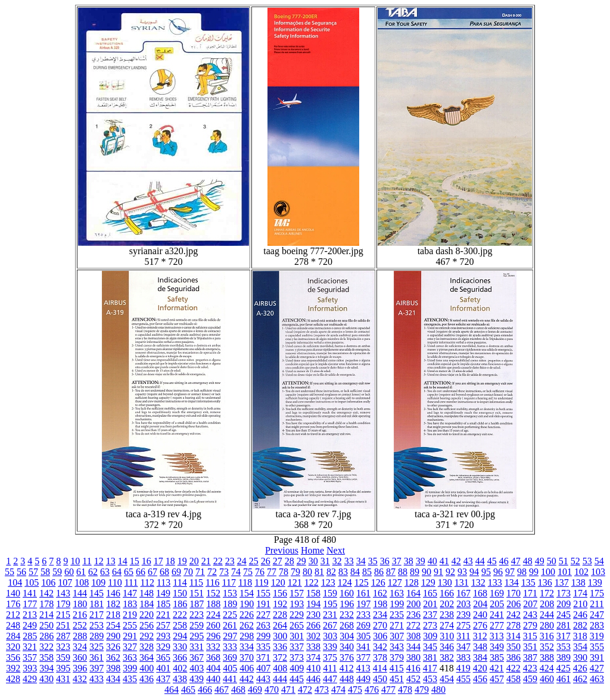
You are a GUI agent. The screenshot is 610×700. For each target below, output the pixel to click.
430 (46, 679)
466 (205, 690)
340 (347, 647)
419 (463, 668)
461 (564, 679)
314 (513, 636)
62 (93, 572)
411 (330, 668)
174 (580, 593)
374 (313, 657)
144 (80, 593)
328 (147, 647)
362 (113, 657)
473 (322, 690)
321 (30, 647)
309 (430, 636)
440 (213, 679)
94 (474, 572)
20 (194, 561)
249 (30, 625)
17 (158, 561)
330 (180, 647)
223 (197, 615)
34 (361, 561)
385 (497, 657)
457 (497, 679)
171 (530, 593)
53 (587, 561)
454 (447, 679)
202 (447, 604)
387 (530, 657)
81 (319, 572)
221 (163, 615)
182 (113, 604)
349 (497, 647)
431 (63, 679)
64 (117, 572)
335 (263, 647)
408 (280, 668)
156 (280, 593)
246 (580, 615)
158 (313, 593)
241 (497, 615)
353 (564, 647)
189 (230, 604)
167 (463, 593)
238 (447, 615)
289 (97, 636)
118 (245, 582)
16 (147, 561)
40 (432, 561)
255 (130, 625)
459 (530, 679)
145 (97, 593)
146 (113, 593)
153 (230, 593)
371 (263, 657)
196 (347, 604)
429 (30, 679)
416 (413, 668)
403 (197, 668)
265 (297, 625)
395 (63, 668)
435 (130, 679)
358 (46, 657)
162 (380, 593)
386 (513, 657)
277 (497, 625)
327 (130, 647)
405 (230, 668)
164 (413, 593)
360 (80, 657)
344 (413, 647)
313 (497, 636)
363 (130, 657)
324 (80, 647)
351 (530, 647)
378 (380, 657)
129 (428, 582)
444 (280, 679)
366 (180, 657)
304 (347, 636)
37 (397, 561)
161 (363, 593)
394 (46, 668)
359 (63, 657)
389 (564, 657)
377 (363, 657)
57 (33, 572)
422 (513, 668)
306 (380, 636)
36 (385, 561)
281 (564, 625)
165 (430, 593)
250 (46, 625)
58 (45, 572)
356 (13, 657)
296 (213, 636)
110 (115, 582)
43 (468, 561)
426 (580, 668)
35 (373, 561)
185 (163, 604)
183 (130, 604)
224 (213, 615)
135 (528, 582)
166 (447, 593)
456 (480, 679)
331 (197, 647)
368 (213, 657)
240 (480, 615)
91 (438, 572)
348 (480, 647)
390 (580, 657)
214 (46, 615)
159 (330, 593)
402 (180, 668)
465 (188, 690)
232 (347, 615)
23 (230, 561)
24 (242, 561)
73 (224, 572)
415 (397, 668)
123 (328, 582)
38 (409, 561)
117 (229, 582)
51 (564, 561)
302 (313, 636)
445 (297, 679)
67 (152, 572)
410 (313, 668)
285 (30, 636)
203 (463, 604)
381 (430, 657)
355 (597, 647)
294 (180, 636)
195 (330, 604)
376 (347, 657)
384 (480, 657)
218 (113, 615)
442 (247, 679)
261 (230, 625)
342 (380, 647)
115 (196, 582)
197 (363, 604)
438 (180, 679)
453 (430, 679)
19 (182, 561)
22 (218, 561)
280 (547, 625)
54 (599, 561)
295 (197, 636)
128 (412, 582)
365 (163, 657)
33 (349, 561)
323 (63, 647)
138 (578, 582)
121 (295, 582)
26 (266, 561)
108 (82, 582)
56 (21, 572)
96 (498, 572)
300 (280, 636)
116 (212, 582)
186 (180, 604)
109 (98, 582)
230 (313, 615)
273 (430, 625)
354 (580, 647)
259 (197, 625)
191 (263, 604)
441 (230, 679)
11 (87, 561)
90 (427, 572)
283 (597, 625)
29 (301, 561)
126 (378, 582)
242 (513, 615)
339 (330, 647)
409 (297, 668)
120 (278, 582)
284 (13, 636)
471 (288, 690)
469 (255, 690)
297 (230, 636)
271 (397, 625)
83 (343, 572)
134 (512, 582)
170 (513, 593)
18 (170, 561)
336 (280, 647)
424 (547, 668)
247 (597, 615)
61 (81, 572)
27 (278, 561)
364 (147, 657)
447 (330, 679)
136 (545, 582)
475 (355, 690)
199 (397, 604)
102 (581, 572)
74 (236, 572)
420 (480, 668)
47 (516, 561)
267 (330, 625)
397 (97, 668)
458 (513, 679)
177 (30, 604)
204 (480, 604)
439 (197, 679)
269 (363, 625)
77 (272, 572)
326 (113, 647)
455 (463, 679)
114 (180, 582)
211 (597, 604)
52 (575, 561)
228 (280, 615)
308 (413, 636)
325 (97, 647)
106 (48, 582)
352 (547, 647)
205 (497, 604)
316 (547, 636)
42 (456, 561)
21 (206, 561)
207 (530, 604)
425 (564, 668)
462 (580, 679)
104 (15, 582)
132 (478, 582)
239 (463, 615)
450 (380, 679)
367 (197, 657)
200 (413, 604)
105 (32, 582)
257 (163, 625)
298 (247, 636)
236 (413, 615)
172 (547, 593)
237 (430, 615)
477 (388, 690)
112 (147, 582)
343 (397, 647)
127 (395, 582)
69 (176, 572)
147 (130, 593)
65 (129, 572)
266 (313, 625)
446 (313, 679)
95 (486, 572)
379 (397, 657)
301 (297, 636)
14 (123, 561)
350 (513, 647)
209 (564, 604)
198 (380, 604)
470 (272, 690)
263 (263, 625)
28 (290, 561)
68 (164, 572)
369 (230, 657)
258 (180, 625)
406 (247, 668)
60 (69, 572)
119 (261, 582)
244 (547, 615)
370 (247, 657)
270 (380, 625)
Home (312, 550)
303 (330, 636)
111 (131, 582)
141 (30, 593)
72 (212, 572)
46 (504, 561)
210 (580, 604)
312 (480, 636)
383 (463, 657)
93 (462, 572)
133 (495, 582)
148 (147, 593)
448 (347, 679)
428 (13, 679)
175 (597, 593)
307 (397, 636)
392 (13, 668)
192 (280, 604)
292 (147, 636)
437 (163, 679)
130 (445, 582)
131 (462, 582)
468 (238, 690)
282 (580, 625)
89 (415, 572)
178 (46, 604)
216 (80, 615)
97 (510, 572)
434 (113, 679)
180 (80, 604)
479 (422, 690)
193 (297, 604)
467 (222, 690)
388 (547, 657)
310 (447, 636)
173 (564, 593)
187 (197, 604)
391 (597, 657)
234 (380, 615)
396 (80, 668)
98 (522, 572)
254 (113, 625)
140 (13, 593)
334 (247, 647)
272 (413, 625)
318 (580, 636)
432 (80, 679)
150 (180, 593)
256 (147, 625)
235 (397, 615)
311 (463, 636)
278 (513, 625)
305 (363, 636)
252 (80, 625)
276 (480, 625)
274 (447, 625)
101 (565, 572)
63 (105, 572)
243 (530, 615)
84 (355, 572)
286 (46, 636)
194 (313, 604)
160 (347, 593)
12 (99, 561)
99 (534, 572)
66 (141, 572)
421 (497, 668)
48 (528, 561)
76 (260, 572)
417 (430, 668)
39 (421, 561)
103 (598, 572)
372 (280, 657)
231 (330, 615)
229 (297, 615)
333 (230, 647)
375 (330, 657)
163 (397, 593)
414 (380, 668)
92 (450, 572)
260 (213, 625)
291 (130, 636)
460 (547, 679)
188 (213, 604)
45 (492, 561)
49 (540, 561)
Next (336, 550)
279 (530, 625)
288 (80, 636)
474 (338, 690)
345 (430, 647)
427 (597, 668)
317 (564, 636)
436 (147, 679)
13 (111, 561)
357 (30, 657)
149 (163, 593)
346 (447, 647)
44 (480, 561)
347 (463, 647)
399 (130, 668)
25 (254, 561)
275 (463, 625)
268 (347, 625)
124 (345, 582)
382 (447, 657)
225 (230, 615)
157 (297, 593)
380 (413, 657)
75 (248, 572)
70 (188, 572)
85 (367, 572)
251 (63, 625)
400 (147, 668)
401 (163, 668)
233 (363, 615)
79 (295, 572)
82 (331, 572)
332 (213, 647)
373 (297, 657)
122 (312, 582)
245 (564, 615)
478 (405, 690)
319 (597, 636)
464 (172, 690)
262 (247, 625)
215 (63, 615)
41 (444, 561)
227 (263, 615)
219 (130, 615)
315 (530, 636)
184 (147, 604)
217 (97, 615)
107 (65, 582)
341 (363, 647)
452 (413, 679)
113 (164, 582)
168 (480, 593)
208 (547, 604)
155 (263, 593)
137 (562, 582)
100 (548, 572)
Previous (282, 550)
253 (97, 625)
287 (63, 636)
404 (213, 668)
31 (325, 561)
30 (313, 561)
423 (530, 668)
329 (163, 647)
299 (263, 636)
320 (13, 647)
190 (247, 604)
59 (57, 572)
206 (513, 604)
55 (10, 572)
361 (97, 657)
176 (13, 604)
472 (305, 690)
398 (113, 668)
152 (213, 593)
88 (403, 572)
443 (263, 679)
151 (197, 593)
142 (46, 593)
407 (263, 668)
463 (597, 679)
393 (30, 668)
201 (430, 604)
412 (347, 668)
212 (13, 615)
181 (97, 604)
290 (113, 636)
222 (180, 615)
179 (63, 604)
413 (363, 668)
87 (391, 572)
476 (372, 690)
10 (75, 561)
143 (63, 593)
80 (307, 572)
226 (247, 615)
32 (337, 561)
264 (280, 625)
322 (46, 647)
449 (363, 679)
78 (284, 572)
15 (135, 561)
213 (30, 615)
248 (13, 625)
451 (397, 679)
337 (297, 647)
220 (147, 615)
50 (552, 561)
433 (97, 679)
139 (595, 582)
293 (163, 636)
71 (200, 572)
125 (362, 582)
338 (313, 647)
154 (247, 593)
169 (497, 593)
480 (438, 690)
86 (379, 572)
